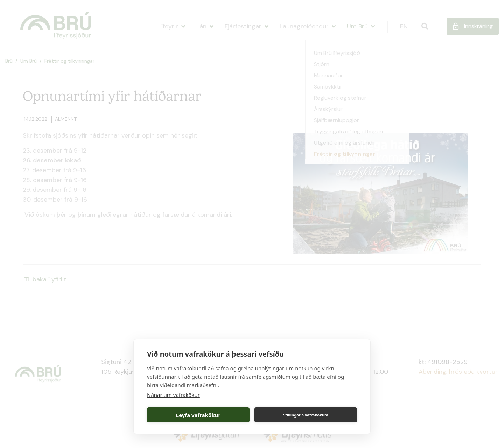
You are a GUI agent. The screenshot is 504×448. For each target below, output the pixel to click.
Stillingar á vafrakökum (306, 415)
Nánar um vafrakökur (173, 395)
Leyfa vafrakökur (198, 415)
